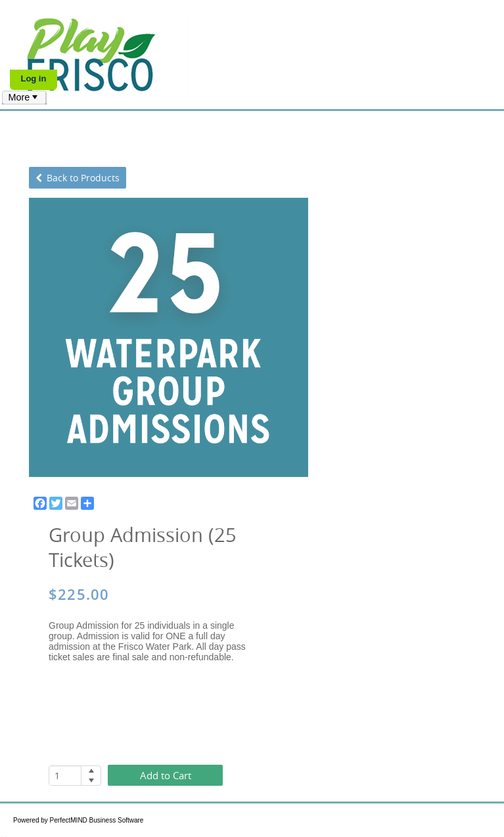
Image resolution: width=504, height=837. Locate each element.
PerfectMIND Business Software (97, 820)
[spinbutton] (65, 776)
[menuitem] (24, 98)
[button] (91, 771)
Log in (33, 79)
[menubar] (24, 98)
